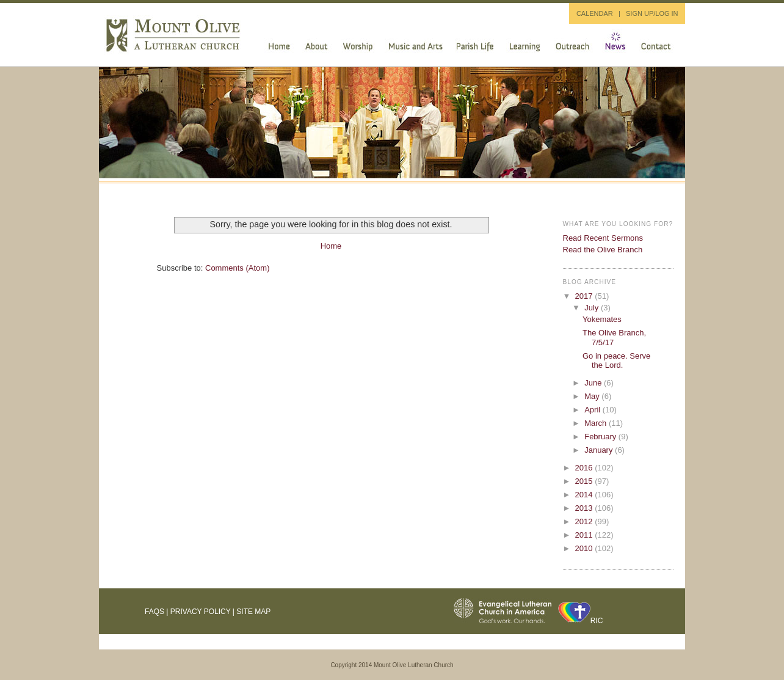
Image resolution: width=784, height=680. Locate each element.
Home (331, 246)
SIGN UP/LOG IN (652, 13)
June (594, 383)
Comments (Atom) (237, 268)
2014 (585, 495)
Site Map (253, 612)
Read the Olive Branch (603, 250)
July (593, 308)
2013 (585, 508)
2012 (585, 521)
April (593, 410)
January (600, 450)
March (597, 423)
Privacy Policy (201, 612)
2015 (585, 481)
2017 (585, 296)
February (601, 437)
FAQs (154, 612)
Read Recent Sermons (603, 238)
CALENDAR (595, 13)
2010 (585, 548)
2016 (585, 468)
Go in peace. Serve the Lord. (616, 361)
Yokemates (602, 319)
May (593, 396)
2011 (585, 535)
